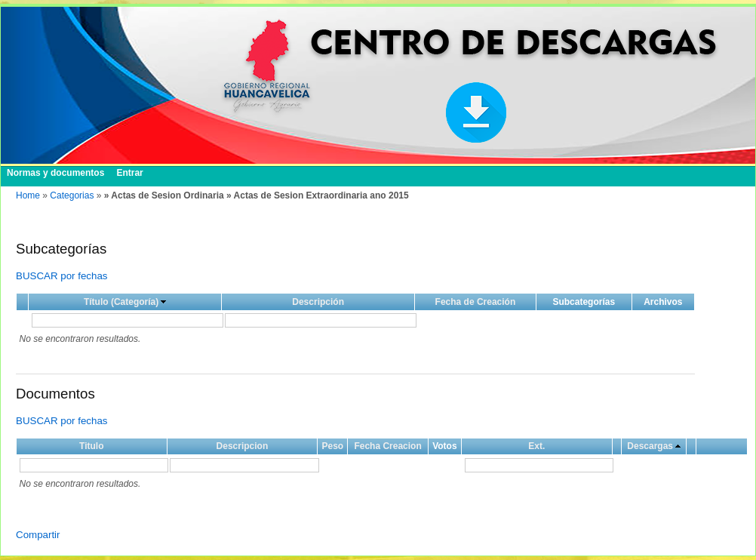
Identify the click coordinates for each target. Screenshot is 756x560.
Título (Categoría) (121, 302)
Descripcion (243, 446)
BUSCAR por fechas (61, 276)
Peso (332, 446)
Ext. (536, 446)
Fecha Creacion (387, 446)
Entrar (129, 173)
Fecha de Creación (476, 302)
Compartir (38, 535)
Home (28, 195)
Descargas (650, 446)
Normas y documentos (55, 173)
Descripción (318, 302)
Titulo (91, 446)
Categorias (72, 195)
